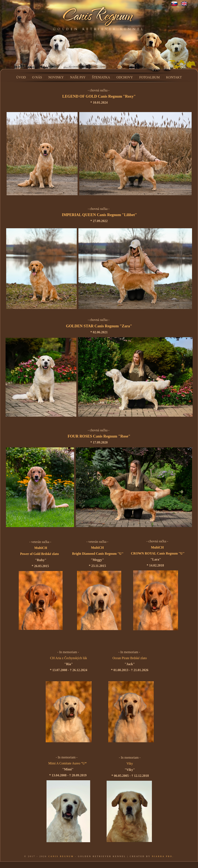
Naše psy (78, 77)
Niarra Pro (162, 856)
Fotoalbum (150, 77)
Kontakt (174, 77)
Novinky (56, 77)
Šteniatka (101, 77)
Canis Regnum (61, 856)
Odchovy (125, 77)
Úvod (21, 77)
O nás (37, 77)
